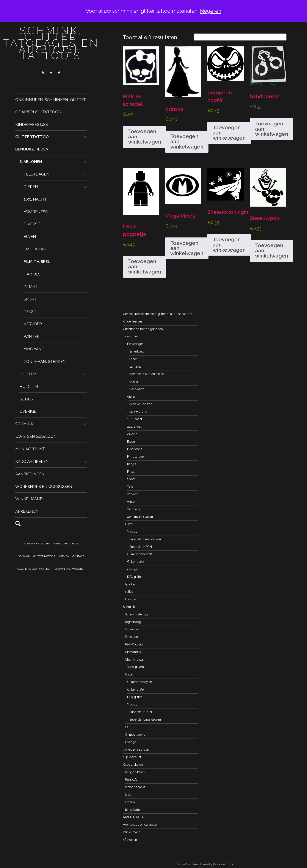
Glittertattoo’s (44, 556)
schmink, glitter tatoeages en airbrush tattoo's (51, 43)
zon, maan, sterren (45, 361)
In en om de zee (141, 404)
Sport (30, 299)
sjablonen (31, 162)
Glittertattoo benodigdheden (143, 329)
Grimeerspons (135, 735)
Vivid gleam (135, 667)
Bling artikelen (135, 772)
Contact (78, 556)
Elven (30, 236)
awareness (36, 211)
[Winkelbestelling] (240, 37)
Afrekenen (27, 511)
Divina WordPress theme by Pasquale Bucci (205, 864)
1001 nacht (35, 199)
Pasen (133, 359)
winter (32, 336)
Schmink (24, 424)
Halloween (137, 389)
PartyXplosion (135, 644)
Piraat (31, 287)
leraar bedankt (135, 787)
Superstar (132, 629)
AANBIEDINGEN (30, 474)
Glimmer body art (140, 554)
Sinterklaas (137, 351)
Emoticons (35, 249)
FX (127, 727)
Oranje (134, 381)
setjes (26, 399)
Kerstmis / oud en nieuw (147, 374)
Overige (28, 411)
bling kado (132, 810)
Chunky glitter (135, 659)
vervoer (33, 324)
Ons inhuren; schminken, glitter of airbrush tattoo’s (157, 314)
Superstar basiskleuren (145, 539)
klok (128, 795)
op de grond (138, 411)
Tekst (30, 311)
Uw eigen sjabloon (36, 436)
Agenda (64, 556)
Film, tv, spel (37, 262)
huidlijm (29, 386)
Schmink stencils (137, 614)
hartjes (32, 274)
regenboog (133, 622)
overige (132, 569)
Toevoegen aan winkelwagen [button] (145, 137)
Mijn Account (30, 449)
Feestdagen (37, 174)
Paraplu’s (131, 779)
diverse (32, 224)
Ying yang (34, 349)
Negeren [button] (211, 11)
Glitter (28, 374)
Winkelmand (29, 499)
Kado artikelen (32, 461)
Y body (132, 532)
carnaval (135, 367)
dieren (31, 187)
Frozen (130, 802)
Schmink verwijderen (70, 569)
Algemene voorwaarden (34, 569)
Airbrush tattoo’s (66, 544)
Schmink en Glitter (37, 544)
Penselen (131, 637)
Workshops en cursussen (44, 486)
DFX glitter (135, 577)
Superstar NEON (141, 547)
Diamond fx (133, 652)
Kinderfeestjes (32, 124)
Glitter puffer (136, 562)
